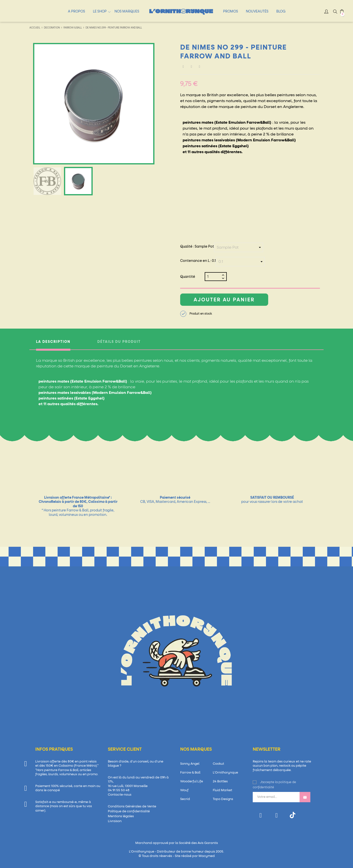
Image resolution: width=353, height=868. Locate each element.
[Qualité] (239, 247)
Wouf (184, 790)
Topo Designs (223, 799)
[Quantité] (214, 277)
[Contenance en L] (240, 262)
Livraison (115, 821)
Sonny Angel (190, 764)
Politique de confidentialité (129, 811)
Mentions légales (121, 816)
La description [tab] (53, 342)
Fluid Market (222, 790)
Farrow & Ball (190, 773)
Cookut (218, 764)
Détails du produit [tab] (119, 342)
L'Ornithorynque (225, 773)
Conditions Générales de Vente (132, 807)
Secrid (185, 799)
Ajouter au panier (224, 300)
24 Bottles (220, 781)
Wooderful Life (192, 781)
